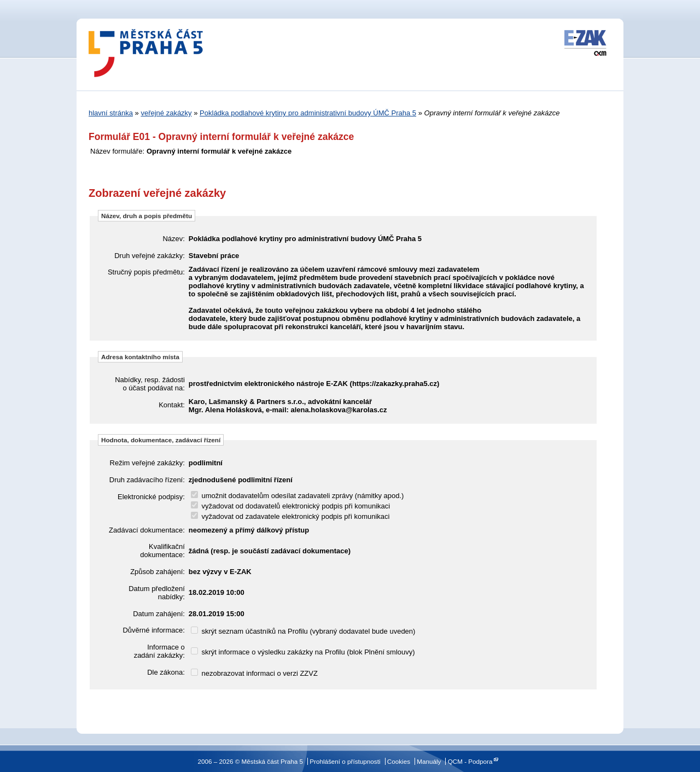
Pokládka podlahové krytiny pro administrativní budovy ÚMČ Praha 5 (308, 113)
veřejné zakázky (166, 113)
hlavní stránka (111, 113)
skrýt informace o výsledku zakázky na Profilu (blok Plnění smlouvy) (303, 652)
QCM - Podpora (470, 761)
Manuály (429, 761)
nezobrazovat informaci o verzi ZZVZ (254, 673)
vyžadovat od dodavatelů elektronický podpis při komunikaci (290, 506)
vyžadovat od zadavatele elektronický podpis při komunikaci (290, 516)
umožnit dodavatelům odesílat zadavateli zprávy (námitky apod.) (297, 496)
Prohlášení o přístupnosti (345, 761)
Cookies (399, 761)
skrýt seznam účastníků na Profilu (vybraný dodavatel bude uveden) (303, 631)
